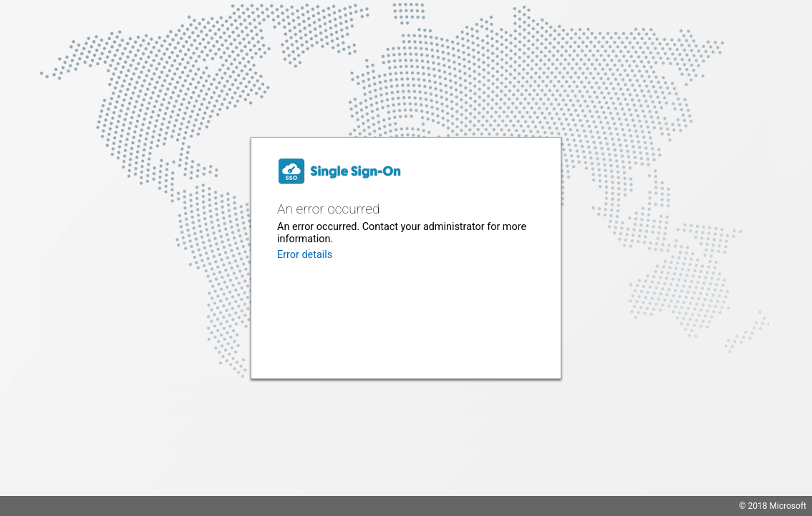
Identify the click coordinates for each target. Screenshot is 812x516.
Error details (305, 255)
